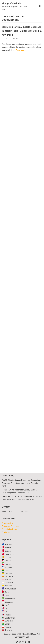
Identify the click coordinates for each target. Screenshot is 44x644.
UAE (7, 605)
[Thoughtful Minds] (15, 6)
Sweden (8, 586)
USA (7, 612)
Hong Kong (10, 554)
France (8, 615)
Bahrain (8, 548)
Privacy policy (7, 523)
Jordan (8, 561)
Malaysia (9, 567)
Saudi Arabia (10, 599)
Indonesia (9, 583)
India (7, 570)
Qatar (7, 595)
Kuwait (8, 564)
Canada (8, 551)
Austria (8, 579)
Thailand (8, 630)
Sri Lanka (9, 576)
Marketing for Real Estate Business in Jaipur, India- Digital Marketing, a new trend (22, 31)
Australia (8, 544)
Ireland (8, 558)
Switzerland (10, 621)
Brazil (7, 624)
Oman (8, 592)
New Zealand (10, 589)
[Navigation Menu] (40, 6)
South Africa (10, 618)
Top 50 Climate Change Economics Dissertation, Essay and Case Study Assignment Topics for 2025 (21, 483)
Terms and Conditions (11, 526)
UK (6, 609)
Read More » (21, 50)
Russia (8, 627)
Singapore (9, 602)
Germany (9, 573)
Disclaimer (6, 532)
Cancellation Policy (9, 529)
